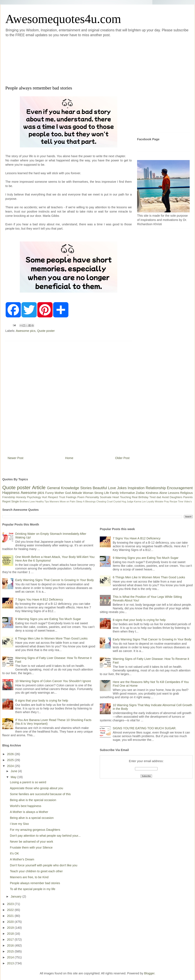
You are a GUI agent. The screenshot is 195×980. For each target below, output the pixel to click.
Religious (186, 493)
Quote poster (46, 331)
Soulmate (106, 497)
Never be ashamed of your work (31, 842)
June (14, 771)
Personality (92, 497)
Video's (188, 502)
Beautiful (100, 488)
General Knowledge (63, 488)
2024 (11, 766)
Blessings (90, 502)
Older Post (122, 458)
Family (114, 493)
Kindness (152, 493)
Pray (166, 502)
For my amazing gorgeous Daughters (35, 830)
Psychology (34, 497)
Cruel (110, 502)
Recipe (174, 502)
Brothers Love (27, 502)
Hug (124, 502)
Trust (62, 497)
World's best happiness (26, 806)
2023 (11, 904)
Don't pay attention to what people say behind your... (45, 836)
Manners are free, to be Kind (29, 877)
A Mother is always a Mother (29, 812)
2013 (11, 963)
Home (69, 458)
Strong (99, 493)
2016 (11, 945)
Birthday (144, 497)
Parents (188, 497)
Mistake (159, 502)
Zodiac (140, 493)
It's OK (14, 853)
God (68, 493)
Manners (54, 502)
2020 (11, 922)
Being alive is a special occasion (32, 818)
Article (39, 487)
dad (159, 497)
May (14, 777)
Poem (81, 497)
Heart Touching (122, 497)
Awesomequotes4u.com (63, 19)
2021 (11, 916)
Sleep (79, 502)
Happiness (11, 493)
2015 (11, 951)
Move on (64, 502)
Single (15, 501)
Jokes (122, 488)
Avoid (165, 497)
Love (112, 488)
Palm (73, 502)
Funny (50, 493)
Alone (163, 493)
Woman (88, 493)
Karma (138, 502)
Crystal (117, 502)
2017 (11, 940)
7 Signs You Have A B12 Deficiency (39, 599)
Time (181, 502)
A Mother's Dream (22, 859)
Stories (86, 488)
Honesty (21, 497)
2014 (11, 957)
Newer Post (15, 458)
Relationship (156, 488)
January (17, 896)
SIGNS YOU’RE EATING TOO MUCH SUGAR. (144, 728)
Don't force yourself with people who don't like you (44, 865)
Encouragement (180, 488)
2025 (11, 760)
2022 (11, 910)
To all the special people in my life (33, 889)
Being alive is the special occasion (33, 800)
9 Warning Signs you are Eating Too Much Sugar (48, 619)
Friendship (9, 497)
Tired (152, 497)
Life (106, 493)
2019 (11, 928)
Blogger (149, 973)
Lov (144, 502)
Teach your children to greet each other (36, 871)
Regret (6, 501)
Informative (127, 493)
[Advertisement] (61, 61)
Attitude (77, 493)
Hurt (44, 497)
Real (135, 497)
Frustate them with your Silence (31, 847)
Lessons (174, 493)
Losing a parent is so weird (28, 782)
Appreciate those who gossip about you (36, 788)
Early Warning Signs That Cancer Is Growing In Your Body (55, 580)
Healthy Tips (42, 502)
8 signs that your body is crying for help (42, 700)
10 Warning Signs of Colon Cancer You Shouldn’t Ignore (53, 681)
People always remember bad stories (35, 883)
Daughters (176, 497)
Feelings (71, 497)
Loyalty (150, 502)
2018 (11, 934)
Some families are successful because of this (40, 794)
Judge (130, 502)
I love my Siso (19, 824)
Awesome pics (26, 331)
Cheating (101, 502)
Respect (53, 497)
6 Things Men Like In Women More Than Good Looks (51, 638)
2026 (11, 754)
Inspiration (136, 488)
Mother (59, 493)
